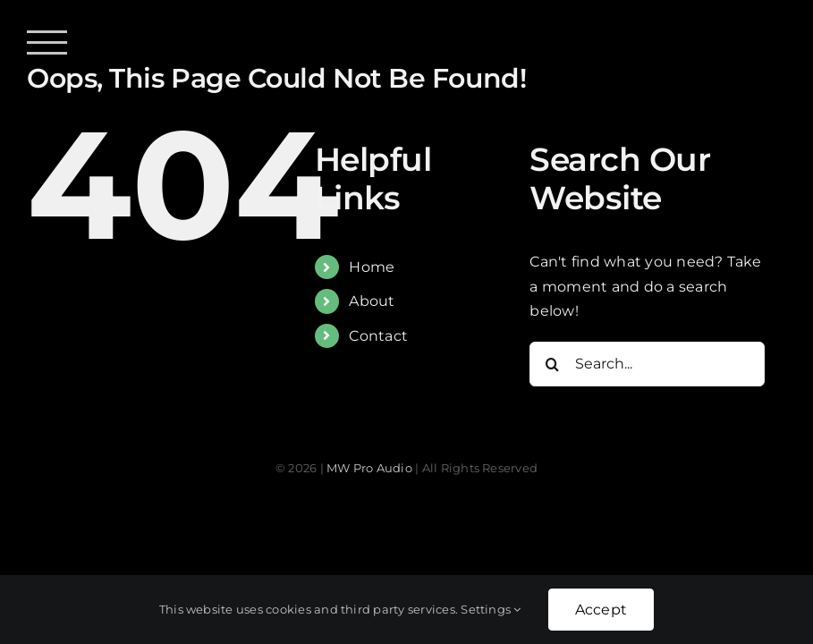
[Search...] (647, 364)
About (372, 301)
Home (372, 267)
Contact (378, 336)
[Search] (552, 364)
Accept (601, 610)
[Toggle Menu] (47, 42)
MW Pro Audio (369, 468)
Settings (491, 609)
